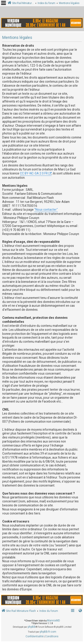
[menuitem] (34, 637)
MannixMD (54, 621)
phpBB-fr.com (48, 632)
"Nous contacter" (46, 210)
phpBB (32, 627)
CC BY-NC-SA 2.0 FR (34, 173)
